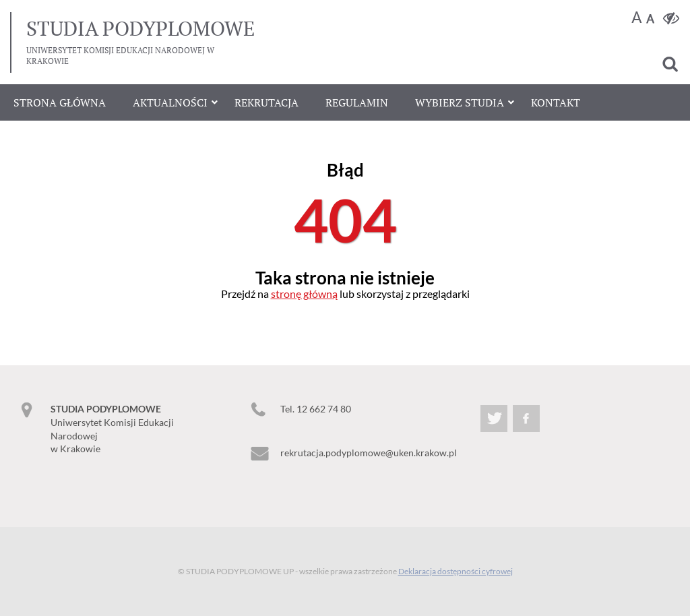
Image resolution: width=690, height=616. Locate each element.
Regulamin (357, 102)
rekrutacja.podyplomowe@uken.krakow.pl (369, 453)
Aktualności (170, 102)
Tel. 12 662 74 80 (316, 409)
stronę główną (304, 294)
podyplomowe (140, 28)
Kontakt (556, 102)
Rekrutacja (266, 102)
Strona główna (60, 102)
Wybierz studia (460, 102)
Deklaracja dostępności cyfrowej (456, 571)
